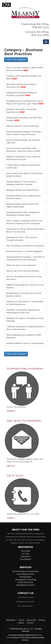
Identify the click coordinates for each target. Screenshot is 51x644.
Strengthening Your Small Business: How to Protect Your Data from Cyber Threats (25, 102)
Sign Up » (11, 466)
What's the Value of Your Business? (21, 265)
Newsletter (11, 620)
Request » (11, 411)
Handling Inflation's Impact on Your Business (25, 343)
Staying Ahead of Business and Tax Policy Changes (24, 119)
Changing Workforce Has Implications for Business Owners (24, 197)
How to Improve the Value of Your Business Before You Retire (24, 175)
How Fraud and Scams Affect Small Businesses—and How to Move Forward (23, 150)
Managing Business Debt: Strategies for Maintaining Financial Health (23, 214)
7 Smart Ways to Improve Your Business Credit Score (23, 166)
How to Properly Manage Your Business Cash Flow (23, 141)
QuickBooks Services (26, 585)
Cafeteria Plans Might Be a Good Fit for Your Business (25, 286)
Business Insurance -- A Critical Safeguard (24, 251)
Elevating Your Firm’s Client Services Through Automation (22, 239)
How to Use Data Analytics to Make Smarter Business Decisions (25, 69)
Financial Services (26, 582)
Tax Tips (26, 554)
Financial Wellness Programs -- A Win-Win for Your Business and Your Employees (26, 258)
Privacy (42, 620)
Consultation (26, 559)
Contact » (11, 518)
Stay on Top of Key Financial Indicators (23, 271)
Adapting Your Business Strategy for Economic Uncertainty (21, 94)
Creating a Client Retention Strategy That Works (24, 77)
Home (21, 620)
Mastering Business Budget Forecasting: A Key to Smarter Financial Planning (24, 133)
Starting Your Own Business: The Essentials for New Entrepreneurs (25, 303)
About (21, 623)
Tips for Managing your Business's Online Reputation (24, 336)
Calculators (26, 556)
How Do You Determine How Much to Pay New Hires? (24, 278)
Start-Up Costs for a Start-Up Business (23, 126)
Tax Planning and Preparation (26, 571)
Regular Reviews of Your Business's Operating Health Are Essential (21, 183)
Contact (30, 623)
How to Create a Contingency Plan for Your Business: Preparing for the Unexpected (24, 222)
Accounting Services (26, 574)
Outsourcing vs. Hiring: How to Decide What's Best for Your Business (26, 230)
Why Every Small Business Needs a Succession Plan (21, 86)
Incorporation (26, 577)
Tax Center (25, 551)
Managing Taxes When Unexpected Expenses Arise (21, 111)
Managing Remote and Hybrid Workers (23, 190)
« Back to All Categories (16, 60)
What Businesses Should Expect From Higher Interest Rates (23, 205)
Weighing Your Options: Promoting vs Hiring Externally (25, 320)
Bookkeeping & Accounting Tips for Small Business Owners (24, 295)
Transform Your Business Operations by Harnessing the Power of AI (23, 311)
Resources (31, 620)
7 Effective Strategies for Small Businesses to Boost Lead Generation (25, 328)
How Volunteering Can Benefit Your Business (25, 246)
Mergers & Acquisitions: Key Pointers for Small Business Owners (23, 158)
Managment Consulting (26, 579)
